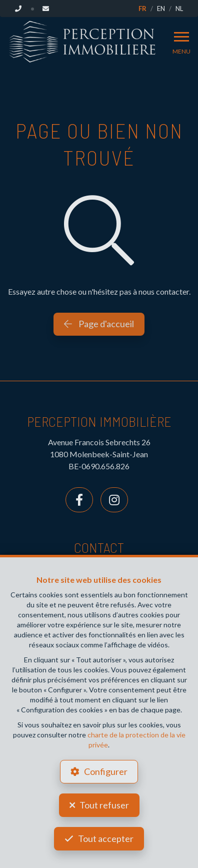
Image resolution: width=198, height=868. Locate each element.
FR (142, 9)
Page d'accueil (99, 324)
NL (179, 9)
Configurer (106, 771)
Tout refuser (104, 805)
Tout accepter (106, 838)
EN (161, 9)
